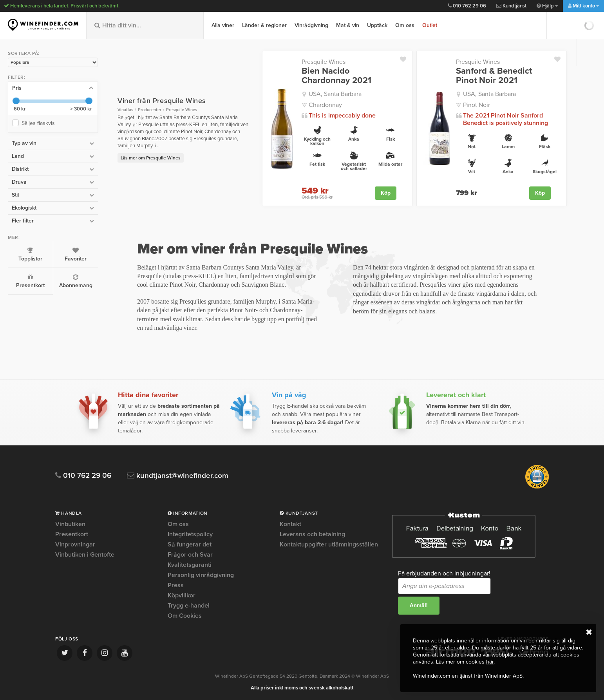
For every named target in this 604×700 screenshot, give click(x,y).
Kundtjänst (511, 6)
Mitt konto (583, 6)
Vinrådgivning (311, 25)
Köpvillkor (182, 595)
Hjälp (547, 6)
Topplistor (30, 255)
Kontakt (290, 525)
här (490, 662)
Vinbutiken (70, 525)
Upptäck (377, 25)
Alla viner (223, 25)
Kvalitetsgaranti (190, 565)
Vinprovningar (75, 544)
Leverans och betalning (312, 534)
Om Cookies (185, 616)
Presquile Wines (324, 62)
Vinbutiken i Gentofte (85, 555)
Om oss (405, 25)
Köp (386, 193)
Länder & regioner (264, 25)
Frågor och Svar (190, 555)
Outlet (430, 25)
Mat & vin (348, 25)
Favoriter (76, 255)
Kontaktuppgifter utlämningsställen (329, 544)
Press (176, 585)
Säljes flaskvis (40, 123)
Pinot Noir (477, 105)
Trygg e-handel (189, 606)
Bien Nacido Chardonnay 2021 (336, 76)
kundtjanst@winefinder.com (178, 476)
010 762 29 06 (467, 6)
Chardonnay (325, 105)
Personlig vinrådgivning (201, 575)
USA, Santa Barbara (335, 94)
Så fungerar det (190, 544)
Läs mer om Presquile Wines (151, 158)
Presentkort (30, 281)
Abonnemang (76, 281)
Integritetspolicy (190, 534)
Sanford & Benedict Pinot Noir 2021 (494, 76)
